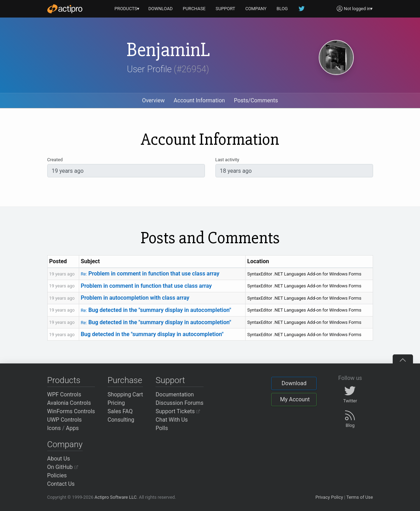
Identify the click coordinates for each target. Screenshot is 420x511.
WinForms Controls (71, 411)
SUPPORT (226, 9)
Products (64, 380)
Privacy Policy (329, 497)
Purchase (125, 380)
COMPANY (256, 9)
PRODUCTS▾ (127, 9)
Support (170, 380)
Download (294, 383)
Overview (153, 100)
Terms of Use (360, 497)
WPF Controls (64, 394)
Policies (57, 475)
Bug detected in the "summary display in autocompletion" (156, 310)
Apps (72, 428)
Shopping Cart (125, 394)
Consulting (121, 420)
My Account (295, 399)
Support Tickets (178, 411)
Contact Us (61, 484)
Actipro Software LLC (116, 497)
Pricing (116, 403)
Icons (54, 428)
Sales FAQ (120, 411)
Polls (162, 428)
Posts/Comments (256, 100)
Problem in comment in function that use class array (150, 274)
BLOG (282, 9)
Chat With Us (172, 420)
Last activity (227, 160)
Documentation (175, 394)
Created (55, 160)
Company (65, 444)
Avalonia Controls (69, 403)
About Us (59, 459)
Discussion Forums (180, 403)
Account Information (199, 100)
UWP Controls (65, 420)
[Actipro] (65, 9)
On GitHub (63, 467)
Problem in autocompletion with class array (135, 298)
